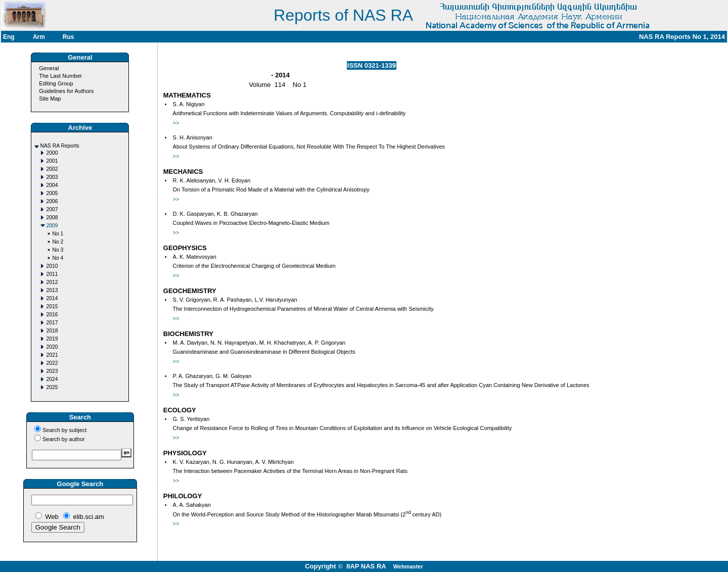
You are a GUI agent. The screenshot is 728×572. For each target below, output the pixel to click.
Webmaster (408, 566)
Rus (69, 37)
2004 (52, 185)
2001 (52, 161)
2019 (52, 339)
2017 (52, 323)
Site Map (50, 99)
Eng (9, 37)
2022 (52, 363)
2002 (52, 169)
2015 (52, 306)
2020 (52, 347)
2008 (52, 218)
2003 (52, 177)
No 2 (58, 242)
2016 (52, 315)
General (49, 68)
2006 (52, 201)
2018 (52, 331)
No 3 (58, 250)
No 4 (58, 258)
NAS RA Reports (59, 146)
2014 (52, 298)
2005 (52, 193)
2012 (52, 282)
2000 (52, 153)
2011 (52, 274)
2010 (52, 266)
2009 (52, 226)
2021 (52, 355)
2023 (52, 371)
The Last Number (60, 76)
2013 (52, 290)
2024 (52, 379)
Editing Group (56, 83)
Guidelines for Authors (66, 91)
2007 (52, 209)
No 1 (58, 234)
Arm (39, 37)
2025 (52, 387)
